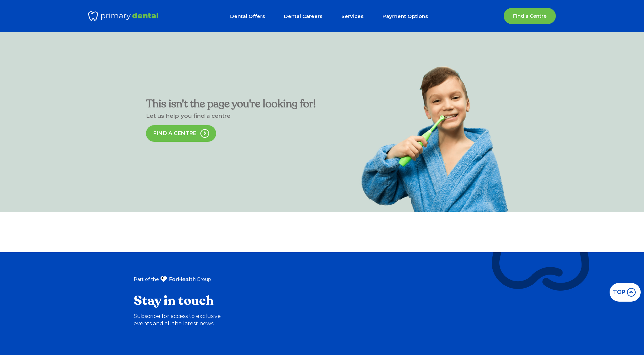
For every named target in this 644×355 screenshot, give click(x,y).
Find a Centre (530, 16)
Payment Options (405, 16)
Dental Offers (248, 16)
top (624, 292)
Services (352, 16)
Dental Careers (303, 16)
